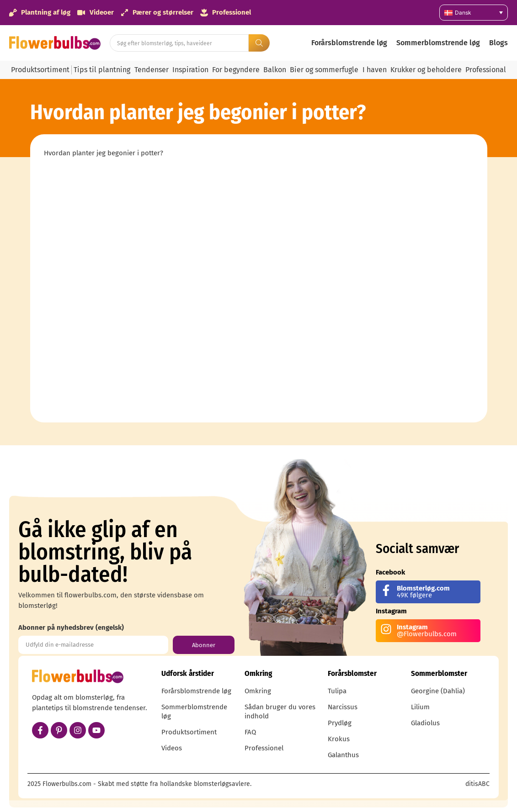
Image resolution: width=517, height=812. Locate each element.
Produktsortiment (40, 70)
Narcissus (343, 707)
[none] (474, 13)
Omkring (258, 691)
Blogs (498, 43)
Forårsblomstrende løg (349, 43)
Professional (486, 70)
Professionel (264, 748)
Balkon (275, 70)
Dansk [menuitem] (463, 13)
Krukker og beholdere (426, 70)
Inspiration (190, 70)
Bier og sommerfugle (324, 70)
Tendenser (152, 70)
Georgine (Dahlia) (438, 691)
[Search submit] (259, 43)
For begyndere (236, 70)
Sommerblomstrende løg (438, 43)
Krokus (339, 739)
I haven (375, 70)
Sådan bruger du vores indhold (280, 712)
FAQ (250, 732)
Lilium (420, 707)
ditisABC (477, 784)
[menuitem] (474, 13)
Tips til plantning (102, 70)
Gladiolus (425, 723)
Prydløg (340, 723)
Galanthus (343, 755)
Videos (172, 748)
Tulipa (337, 691)
